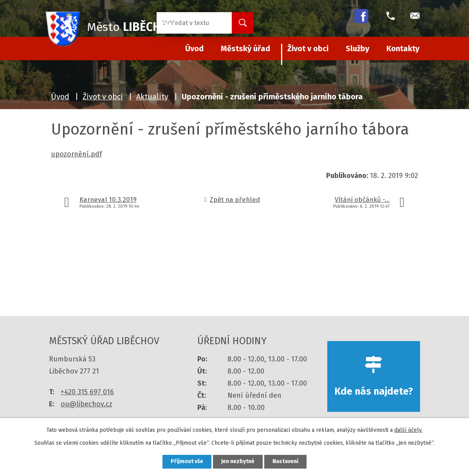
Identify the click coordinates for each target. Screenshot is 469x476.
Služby (357, 48)
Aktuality (152, 97)
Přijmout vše (187, 462)
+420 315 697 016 (87, 392)
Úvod (60, 97)
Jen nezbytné (238, 462)
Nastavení (285, 462)
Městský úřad (245, 48)
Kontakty (403, 48)
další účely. (408, 430)
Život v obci (308, 48)
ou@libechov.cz (87, 404)
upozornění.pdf (76, 154)
